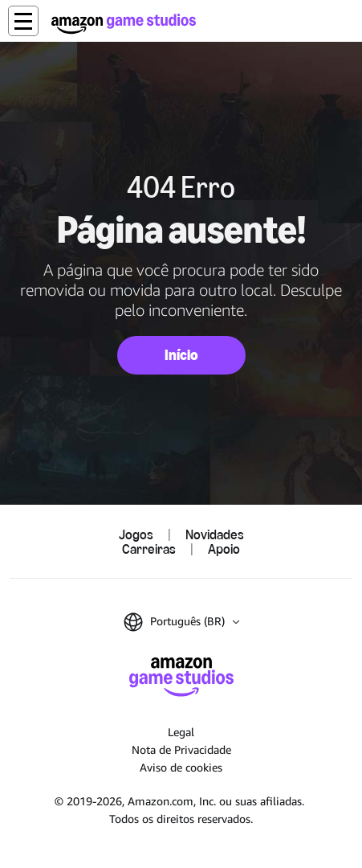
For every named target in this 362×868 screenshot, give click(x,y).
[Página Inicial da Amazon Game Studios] (124, 24)
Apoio (224, 549)
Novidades (215, 534)
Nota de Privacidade (181, 749)
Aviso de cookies (181, 767)
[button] (23, 21)
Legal (181, 732)
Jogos (136, 534)
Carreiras (149, 549)
